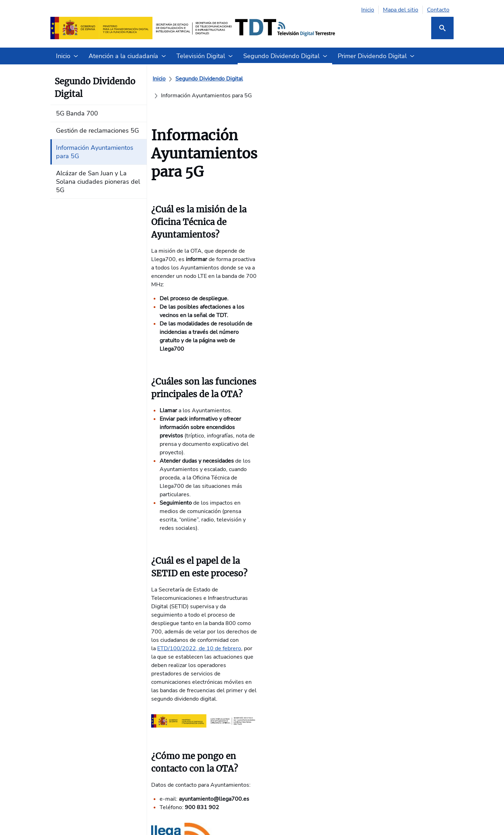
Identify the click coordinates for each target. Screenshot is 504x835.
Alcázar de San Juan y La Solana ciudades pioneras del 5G (217, 705)
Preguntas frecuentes (282, 666)
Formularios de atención (285, 652)
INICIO (59, 615)
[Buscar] (442, 28)
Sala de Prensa (274, 708)
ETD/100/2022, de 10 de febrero (246, 377)
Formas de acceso (141, 629)
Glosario (265, 694)
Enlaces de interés (142, 680)
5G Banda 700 (205, 638)
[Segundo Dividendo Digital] (213, 79)
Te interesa (65, 643)
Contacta (266, 638)
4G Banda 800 (341, 638)
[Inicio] (163, 79)
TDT (124, 666)
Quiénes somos (70, 629)
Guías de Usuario (276, 680)
